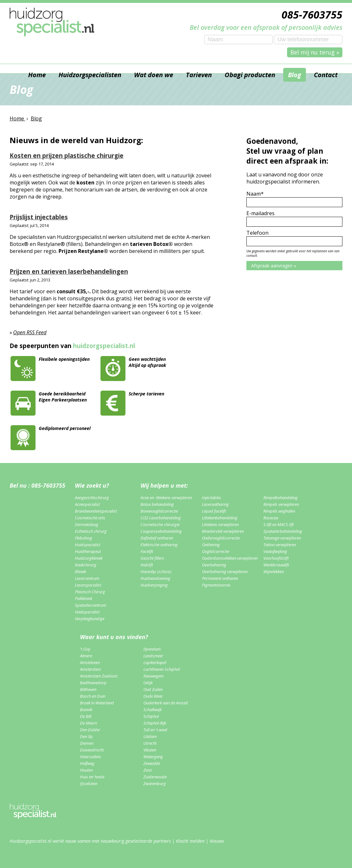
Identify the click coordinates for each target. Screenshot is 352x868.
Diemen (87, 743)
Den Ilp (86, 736)
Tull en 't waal (155, 730)
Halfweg (87, 763)
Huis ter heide (92, 777)
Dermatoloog (87, 524)
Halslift (147, 565)
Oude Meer (153, 696)
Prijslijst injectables (39, 217)
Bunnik (86, 710)
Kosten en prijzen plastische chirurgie (67, 155)
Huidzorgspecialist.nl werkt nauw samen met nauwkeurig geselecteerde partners (90, 841)
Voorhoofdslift (276, 558)
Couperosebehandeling (161, 531)
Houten (86, 770)
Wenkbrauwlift (276, 565)
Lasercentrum (87, 578)
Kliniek (80, 572)
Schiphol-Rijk (155, 723)
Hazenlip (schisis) (156, 572)
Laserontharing (215, 504)
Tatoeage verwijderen (282, 538)
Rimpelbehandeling (280, 498)
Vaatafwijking (275, 551)
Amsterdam (90, 669)
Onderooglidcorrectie (221, 538)
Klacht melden (190, 841)
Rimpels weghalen (279, 511)
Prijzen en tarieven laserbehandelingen (69, 271)
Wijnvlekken (274, 572)
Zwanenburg (155, 783)
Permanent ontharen (220, 578)
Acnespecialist (87, 504)
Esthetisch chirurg (91, 531)
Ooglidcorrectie (216, 551)
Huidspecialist (88, 545)
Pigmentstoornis (216, 585)
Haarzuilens (91, 757)
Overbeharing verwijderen (225, 572)
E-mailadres (260, 213)
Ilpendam (152, 649)
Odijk (148, 683)
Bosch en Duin (93, 696)
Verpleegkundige (90, 619)
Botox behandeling (157, 504)
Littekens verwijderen (220, 524)
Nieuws (217, 841)
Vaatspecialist (87, 612)
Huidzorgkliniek (89, 558)
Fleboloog (84, 538)
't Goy (85, 649)
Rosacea (271, 518)
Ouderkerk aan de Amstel (166, 703)
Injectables (212, 498)
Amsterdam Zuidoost (99, 676)
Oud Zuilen (153, 689)
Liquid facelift (214, 511)
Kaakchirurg (86, 565)
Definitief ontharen (157, 538)
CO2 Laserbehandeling (161, 518)
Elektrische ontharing (159, 545)
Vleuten (150, 750)
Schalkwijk (152, 710)
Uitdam (150, 736)
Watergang (153, 757)
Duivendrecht (92, 750)
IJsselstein (89, 783)
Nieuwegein (153, 676)
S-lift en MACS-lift (279, 524)
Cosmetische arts (90, 518)
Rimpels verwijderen (281, 504)
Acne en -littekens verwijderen (166, 498)
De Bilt (86, 716)
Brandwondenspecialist (96, 511)
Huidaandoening (155, 578)
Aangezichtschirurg (92, 498)
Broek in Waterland (97, 703)
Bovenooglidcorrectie (159, 511)
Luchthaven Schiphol (162, 669)
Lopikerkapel (155, 662)
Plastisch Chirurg (90, 592)
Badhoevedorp (93, 683)
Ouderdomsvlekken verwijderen (230, 558)
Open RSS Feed (30, 332)
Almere (86, 656)
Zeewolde (152, 763)
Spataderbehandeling (283, 531)
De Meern (88, 723)
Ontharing (211, 545)
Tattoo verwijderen (280, 545)
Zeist (148, 770)
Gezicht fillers (152, 558)
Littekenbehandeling (220, 518)
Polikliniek (84, 598)
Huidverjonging (154, 585)
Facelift (147, 551)
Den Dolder (90, 730)
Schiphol (151, 716)
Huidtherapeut (88, 551)
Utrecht (150, 743)
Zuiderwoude (155, 777)
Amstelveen (90, 662)
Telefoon (257, 233)
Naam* (255, 194)
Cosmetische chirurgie (160, 524)
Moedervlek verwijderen (223, 531)
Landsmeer (153, 656)
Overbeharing (214, 565)
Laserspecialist (88, 585)
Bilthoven (88, 689)
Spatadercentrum (91, 605)
